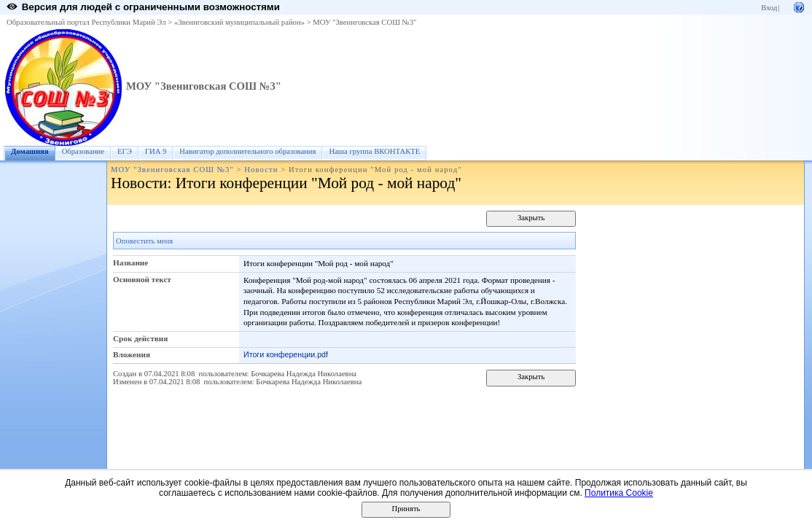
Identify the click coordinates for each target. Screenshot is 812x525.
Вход (769, 8)
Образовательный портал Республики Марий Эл (86, 22)
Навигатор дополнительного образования (247, 151)
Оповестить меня (144, 241)
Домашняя (30, 151)
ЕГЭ (125, 151)
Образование (83, 151)
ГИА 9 (156, 151)
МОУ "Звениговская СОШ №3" (364, 22)
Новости (261, 170)
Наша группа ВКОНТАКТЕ (374, 151)
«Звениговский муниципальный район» (239, 22)
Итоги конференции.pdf (286, 354)
